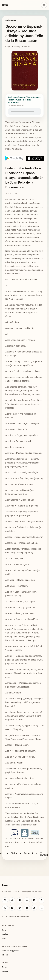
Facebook (29, 853)
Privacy (5, 971)
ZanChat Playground (10, 951)
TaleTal (5, 955)
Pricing (5, 934)
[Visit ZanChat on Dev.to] (27, 900)
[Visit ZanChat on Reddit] (20, 908)
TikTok (14, 853)
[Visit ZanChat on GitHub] (5, 900)
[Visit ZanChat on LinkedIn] (12, 908)
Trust (4, 938)
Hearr (5, 5)
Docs (4, 930)
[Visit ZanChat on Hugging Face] (12, 900)
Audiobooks (11, 20)
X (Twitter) (44, 853)
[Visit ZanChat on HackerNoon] (42, 900)
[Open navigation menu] (44, 5)
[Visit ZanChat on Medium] (34, 900)
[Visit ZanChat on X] (5, 908)
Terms (5, 967)
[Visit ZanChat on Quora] (42, 908)
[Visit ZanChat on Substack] (20, 900)
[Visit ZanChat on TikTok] (34, 908)
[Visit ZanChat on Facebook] (27, 908)
